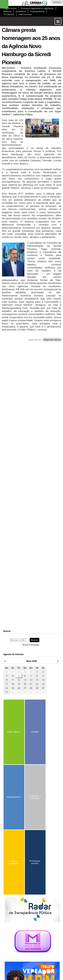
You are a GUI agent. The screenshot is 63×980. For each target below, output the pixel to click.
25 (13, 688)
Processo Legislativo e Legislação (37, 8)
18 (13, 684)
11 (13, 680)
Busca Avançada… (31, 645)
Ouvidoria (21, 11)
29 (25, 672)
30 (31, 672)
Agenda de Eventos (13, 654)
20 (25, 684)
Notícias (7, 11)
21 (31, 684)
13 (25, 680)
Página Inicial (10, 8)
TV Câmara (9, 14)
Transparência (37, 11)
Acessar (57, 2)
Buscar (7, 631)
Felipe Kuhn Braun (52, 340)
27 (13, 672)
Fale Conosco (25, 14)
